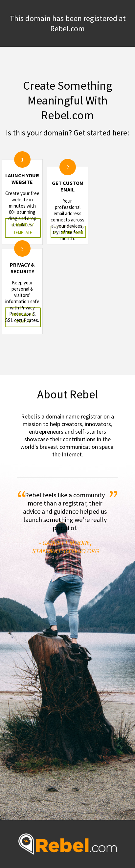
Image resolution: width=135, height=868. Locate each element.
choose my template (23, 228)
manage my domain (23, 317)
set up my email (68, 232)
